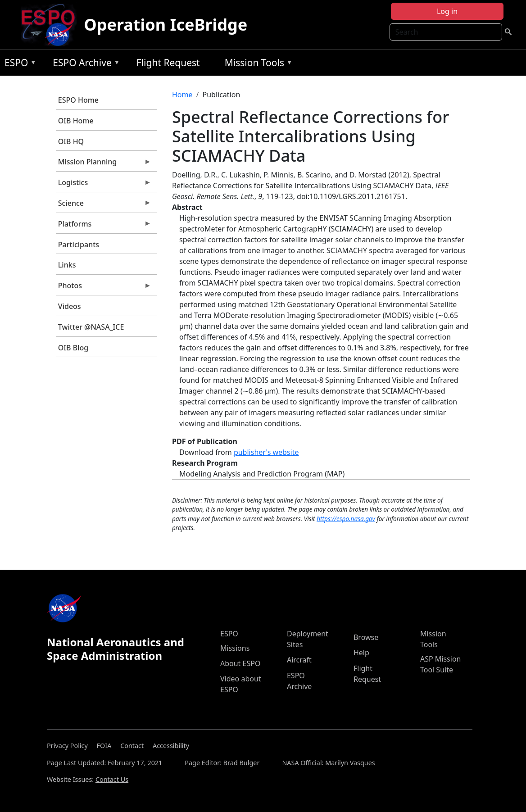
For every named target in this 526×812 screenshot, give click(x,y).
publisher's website (266, 452)
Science (104, 205)
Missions (235, 648)
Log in (447, 11)
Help (361, 653)
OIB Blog (73, 348)
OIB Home (76, 121)
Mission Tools (256, 64)
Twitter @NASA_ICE (91, 327)
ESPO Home (78, 100)
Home (182, 95)
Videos (70, 306)
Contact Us (112, 779)
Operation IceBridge (166, 25)
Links (67, 265)
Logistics (104, 185)
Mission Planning (104, 164)
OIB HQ (71, 141)
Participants (79, 245)
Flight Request (168, 63)
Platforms (104, 226)
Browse (366, 637)
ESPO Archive (84, 64)
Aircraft (299, 660)
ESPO (18, 64)
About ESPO (240, 663)
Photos (104, 288)
